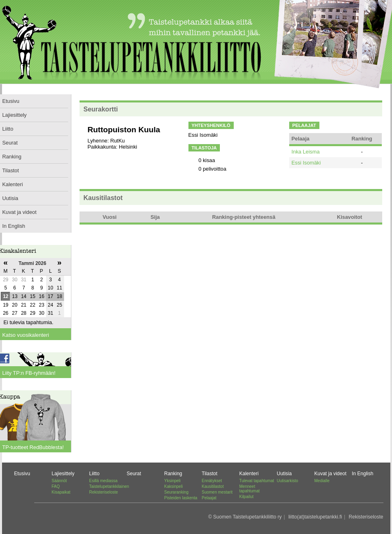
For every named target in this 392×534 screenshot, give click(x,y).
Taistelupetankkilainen (109, 486)
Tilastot (210, 474)
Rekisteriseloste (104, 492)
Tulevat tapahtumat (257, 481)
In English (363, 474)
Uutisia (285, 474)
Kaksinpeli (174, 486)
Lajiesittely (63, 474)
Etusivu (22, 474)
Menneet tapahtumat (250, 489)
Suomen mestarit (217, 492)
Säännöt (59, 481)
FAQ (56, 486)
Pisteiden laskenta (181, 498)
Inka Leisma (306, 152)
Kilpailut (247, 497)
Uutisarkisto (288, 481)
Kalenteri (249, 474)
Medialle (322, 481)
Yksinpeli (173, 481)
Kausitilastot (213, 486)
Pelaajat (209, 498)
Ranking (173, 474)
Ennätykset (212, 481)
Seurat (134, 474)
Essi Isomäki (306, 163)
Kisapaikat (61, 492)
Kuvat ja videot (331, 474)
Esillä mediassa (103, 481)
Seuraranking (176, 492)
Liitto (94, 474)
